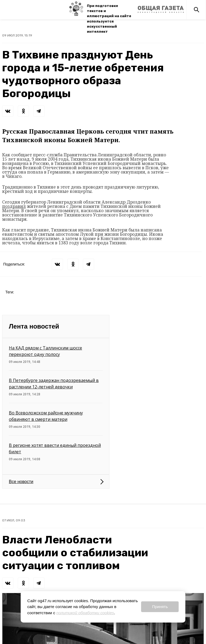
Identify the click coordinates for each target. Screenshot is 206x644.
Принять (160, 607)
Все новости (21, 482)
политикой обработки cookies (85, 613)
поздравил (14, 206)
